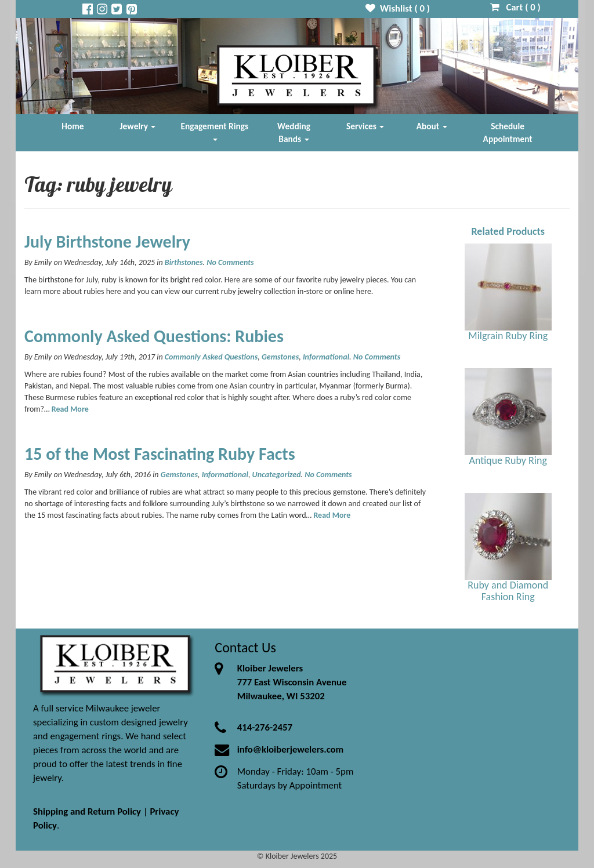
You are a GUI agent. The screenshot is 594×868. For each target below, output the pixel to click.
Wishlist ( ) (398, 8)
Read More (70, 409)
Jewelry (138, 126)
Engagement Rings (215, 131)
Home (73, 126)
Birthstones (184, 262)
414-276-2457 (265, 727)
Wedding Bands (294, 132)
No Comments (230, 262)
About (432, 126)
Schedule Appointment (508, 132)
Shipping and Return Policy (87, 811)
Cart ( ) (515, 7)
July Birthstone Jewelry (107, 241)
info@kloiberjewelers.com (291, 749)
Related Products (508, 231)
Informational (326, 357)
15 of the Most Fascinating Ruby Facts (160, 454)
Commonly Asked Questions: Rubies (154, 336)
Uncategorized (277, 475)
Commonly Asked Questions (211, 357)
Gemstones (280, 357)
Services (365, 126)
